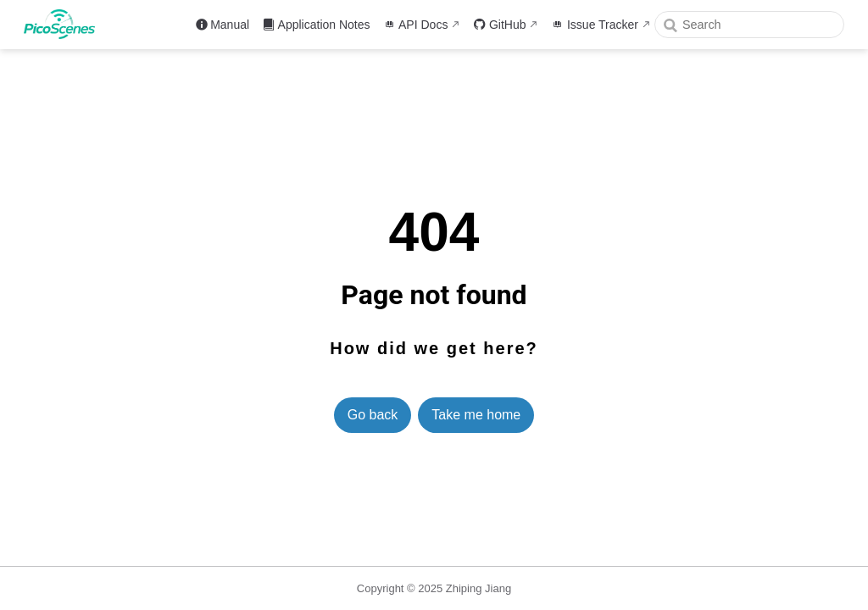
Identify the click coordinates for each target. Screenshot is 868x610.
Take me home (476, 415)
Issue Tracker (595, 25)
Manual (223, 25)
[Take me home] (65, 24)
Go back (373, 415)
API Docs (416, 25)
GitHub (500, 25)
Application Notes (316, 25)
